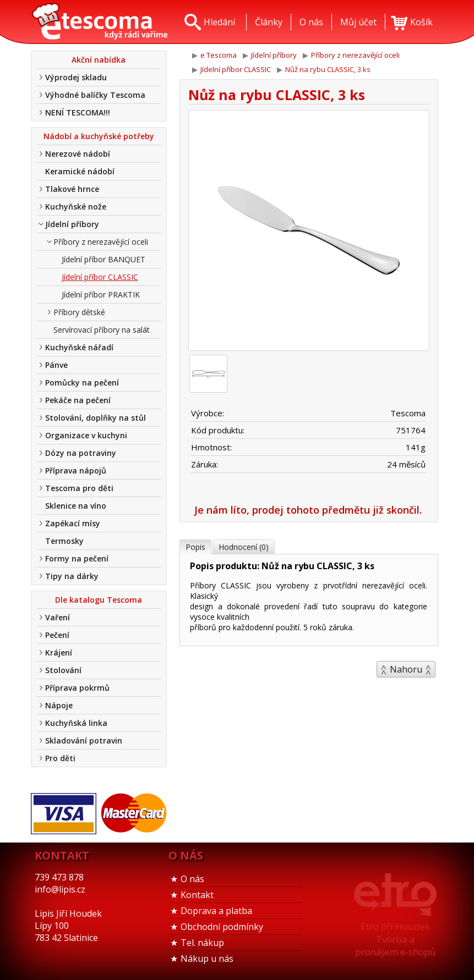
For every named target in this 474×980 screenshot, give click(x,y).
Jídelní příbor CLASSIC (100, 277)
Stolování (63, 670)
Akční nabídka (99, 60)
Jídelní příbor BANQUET (103, 259)
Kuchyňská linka (76, 723)
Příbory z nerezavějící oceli (101, 242)
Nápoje (59, 705)
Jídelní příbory (72, 224)
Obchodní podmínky (222, 927)
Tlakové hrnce (72, 189)
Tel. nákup (202, 943)
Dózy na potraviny (81, 453)
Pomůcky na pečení (82, 382)
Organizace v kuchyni (86, 435)
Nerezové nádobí (78, 154)
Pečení (57, 635)
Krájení (59, 653)
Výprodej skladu (76, 77)
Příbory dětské (79, 312)
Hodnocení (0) (244, 547)
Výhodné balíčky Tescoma (95, 95)
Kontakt (197, 895)
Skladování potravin (84, 740)
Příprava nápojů (76, 470)
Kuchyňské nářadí (79, 347)
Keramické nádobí (80, 171)
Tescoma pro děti (79, 488)
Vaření (58, 617)
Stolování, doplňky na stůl (96, 418)
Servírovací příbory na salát (102, 330)
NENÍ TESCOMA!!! (78, 112)
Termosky (64, 541)
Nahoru (406, 669)
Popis (195, 547)
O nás (192, 879)
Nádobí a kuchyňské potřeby (99, 136)
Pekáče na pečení (78, 400)
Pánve (56, 365)
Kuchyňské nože (76, 207)
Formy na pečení (77, 558)
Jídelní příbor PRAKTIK (101, 294)
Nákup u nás (207, 959)
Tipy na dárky (72, 576)
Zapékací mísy (73, 523)
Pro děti (60, 758)
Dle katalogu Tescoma (99, 600)
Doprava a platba (216, 911)
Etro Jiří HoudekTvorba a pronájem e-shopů (395, 939)
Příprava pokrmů (77, 688)
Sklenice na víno (76, 506)
